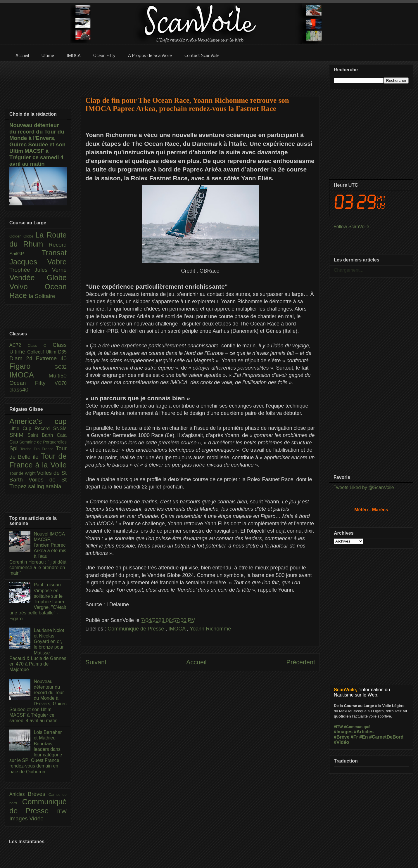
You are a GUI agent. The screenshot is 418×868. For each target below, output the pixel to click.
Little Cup (22, 428)
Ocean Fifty (32, 383)
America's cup (38, 421)
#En (363, 737)
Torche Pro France (38, 449)
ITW (62, 811)
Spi (15, 448)
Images (19, 818)
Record (58, 245)
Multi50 (58, 376)
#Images (343, 732)
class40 (19, 390)
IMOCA (178, 629)
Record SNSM (51, 428)
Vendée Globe (38, 278)
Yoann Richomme (210, 629)
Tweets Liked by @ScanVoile (364, 487)
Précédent (301, 662)
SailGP (25, 254)
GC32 (61, 367)
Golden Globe (22, 236)
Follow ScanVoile (351, 227)
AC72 (19, 345)
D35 (62, 352)
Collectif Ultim (43, 352)
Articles (19, 794)
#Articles (364, 732)
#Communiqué (357, 727)
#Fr (354, 737)
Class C (40, 345)
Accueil (196, 662)
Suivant (96, 662)
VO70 (61, 383)
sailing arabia (45, 486)
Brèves (38, 794)
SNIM (18, 435)
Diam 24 (23, 358)
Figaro (32, 366)
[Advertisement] (200, 75)
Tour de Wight (23, 473)
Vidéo (36, 818)
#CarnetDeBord (386, 737)
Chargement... (349, 270)
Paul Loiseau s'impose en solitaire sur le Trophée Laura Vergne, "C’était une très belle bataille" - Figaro (38, 602)
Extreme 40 (51, 358)
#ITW (338, 727)
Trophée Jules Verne (38, 270)
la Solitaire (42, 296)
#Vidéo (341, 742)
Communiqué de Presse (137, 629)
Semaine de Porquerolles (43, 442)
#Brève (342, 737)
